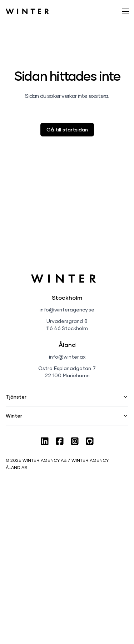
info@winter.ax (67, 357)
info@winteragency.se (67, 309)
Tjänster (67, 397)
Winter (67, 416)
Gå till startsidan (67, 129)
